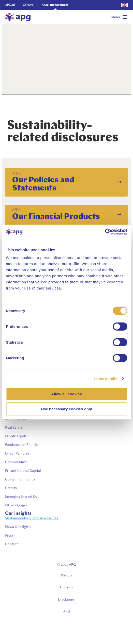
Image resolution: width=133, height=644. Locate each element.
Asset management (55, 5)
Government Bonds (20, 480)
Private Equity (16, 436)
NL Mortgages (16, 505)
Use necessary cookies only (66, 409)
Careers (28, 5)
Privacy (66, 576)
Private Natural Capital (23, 471)
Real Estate (14, 428)
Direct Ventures (17, 454)
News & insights (18, 527)
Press (9, 536)
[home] (18, 17)
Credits (11, 488)
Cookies (66, 587)
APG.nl (10, 5)
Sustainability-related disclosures (32, 518)
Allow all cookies (66, 394)
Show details (106, 379)
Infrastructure (16, 419)
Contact (11, 544)
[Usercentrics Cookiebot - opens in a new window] (105, 232)
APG (66, 612)
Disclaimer (66, 600)
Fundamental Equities (22, 445)
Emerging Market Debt (23, 497)
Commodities (16, 462)
